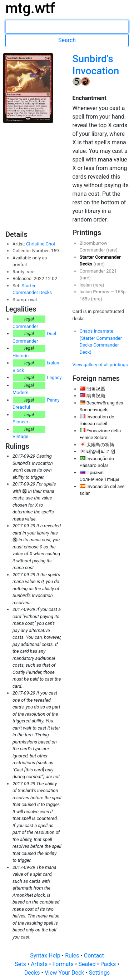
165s (85, 299)
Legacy (54, 377)
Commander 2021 (98, 271)
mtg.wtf (30, 8)
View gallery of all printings (100, 365)
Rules (73, 956)
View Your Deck (65, 973)
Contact (94, 956)
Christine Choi (41, 244)
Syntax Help (46, 956)
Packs (109, 964)
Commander (25, 326)
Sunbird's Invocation (96, 65)
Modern (21, 392)
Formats (64, 964)
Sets (21, 964)
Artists (40, 964)
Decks (33, 973)
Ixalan (86, 285)
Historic (21, 356)
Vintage (20, 436)
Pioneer (20, 422)
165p (120, 292)
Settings (99, 973)
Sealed (88, 964)
